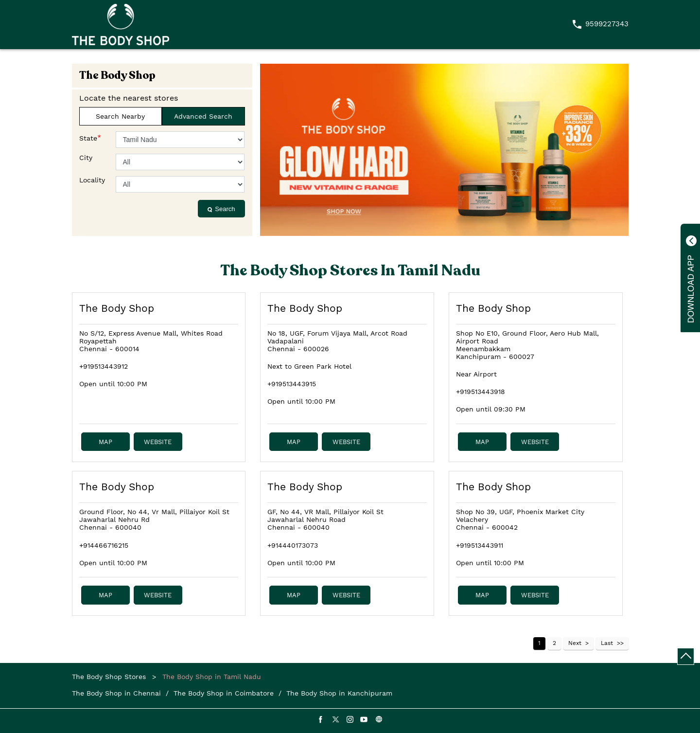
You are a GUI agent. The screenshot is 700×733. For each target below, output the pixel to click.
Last (607, 643)
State (90, 138)
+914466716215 (104, 545)
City (86, 158)
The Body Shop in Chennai (116, 693)
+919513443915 (292, 384)
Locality (92, 180)
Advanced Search (203, 116)
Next (575, 643)
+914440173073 (293, 545)
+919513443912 (104, 366)
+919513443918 (481, 392)
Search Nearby (120, 116)
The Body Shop (117, 308)
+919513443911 (480, 545)
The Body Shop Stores (110, 677)
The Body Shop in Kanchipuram (339, 693)
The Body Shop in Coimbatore (224, 693)
